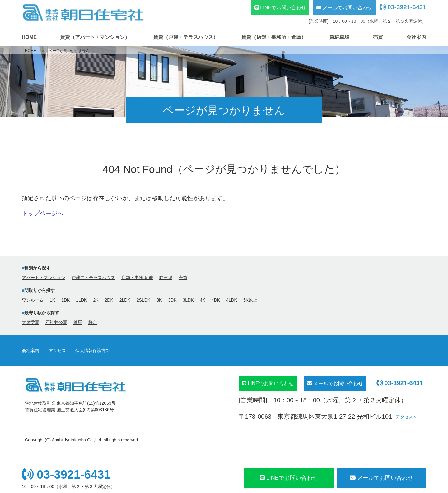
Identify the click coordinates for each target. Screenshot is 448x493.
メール (382, 478)
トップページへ (42, 213)
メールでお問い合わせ (344, 8)
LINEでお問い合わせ (280, 8)
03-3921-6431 (403, 7)
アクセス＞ (407, 417)
